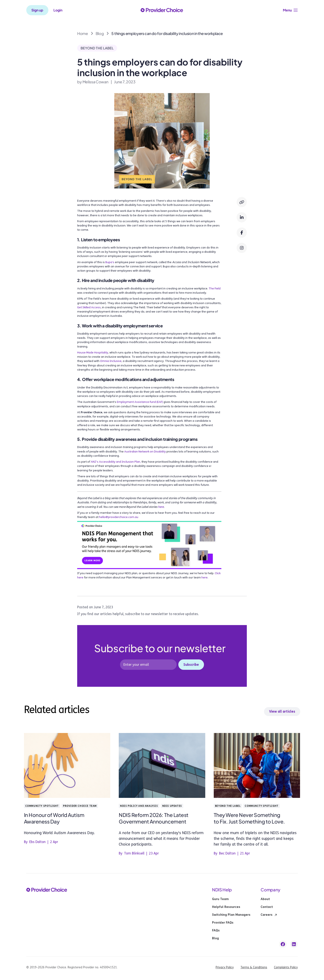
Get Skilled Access (89, 307)
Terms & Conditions (254, 967)
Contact (267, 907)
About (265, 899)
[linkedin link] (294, 944)
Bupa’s (110, 262)
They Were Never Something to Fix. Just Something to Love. (249, 818)
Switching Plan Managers (231, 915)
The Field (215, 289)
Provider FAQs (223, 923)
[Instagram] (242, 248)
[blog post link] (67, 766)
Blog (100, 33)
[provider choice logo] (162, 10)
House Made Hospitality (93, 353)
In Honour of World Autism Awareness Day (54, 818)
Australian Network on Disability (145, 452)
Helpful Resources (226, 907)
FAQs (216, 931)
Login (58, 10)
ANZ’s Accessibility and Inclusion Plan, (116, 462)
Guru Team (220, 899)
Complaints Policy (286, 967)
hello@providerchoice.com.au (119, 517)
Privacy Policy (225, 967)
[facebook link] (283, 944)
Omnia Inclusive (111, 361)
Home (83, 33)
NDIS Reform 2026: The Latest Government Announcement (154, 818)
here (205, 578)
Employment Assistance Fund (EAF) (140, 402)
